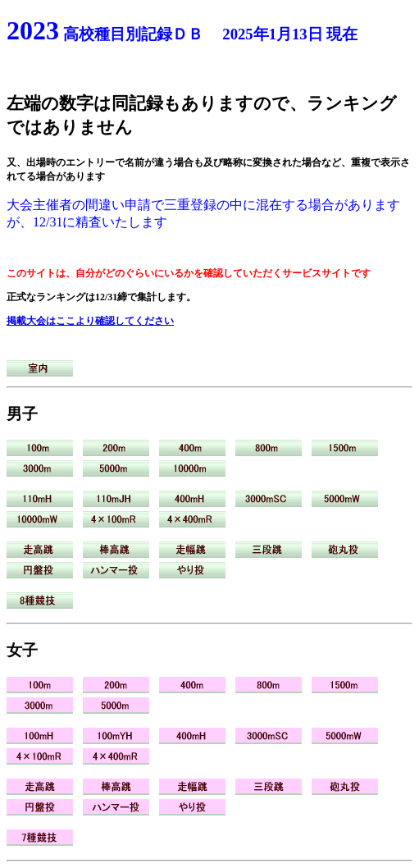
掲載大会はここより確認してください (90, 321)
